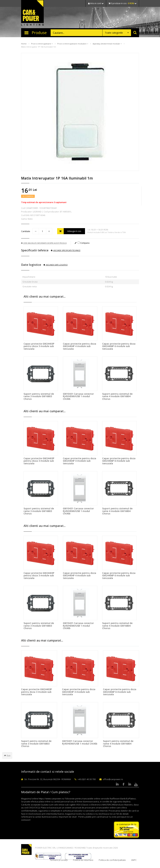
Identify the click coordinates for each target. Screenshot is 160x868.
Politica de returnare (83, 860)
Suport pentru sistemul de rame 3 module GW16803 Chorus (39, 396)
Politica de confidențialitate (112, 860)
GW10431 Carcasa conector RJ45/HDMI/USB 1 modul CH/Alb (78, 396)
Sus (7, 755)
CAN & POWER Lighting (32, 13)
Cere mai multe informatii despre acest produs (44, 243)
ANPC (134, 860)
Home (24, 44)
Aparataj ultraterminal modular (107, 44)
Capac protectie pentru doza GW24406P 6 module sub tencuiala (119, 346)
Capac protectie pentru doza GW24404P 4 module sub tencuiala (80, 346)
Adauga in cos (69, 231)
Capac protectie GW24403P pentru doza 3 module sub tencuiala (39, 346)
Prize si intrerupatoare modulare (73, 44)
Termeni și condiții (59, 860)
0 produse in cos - (122, 3)
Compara (84, 243)
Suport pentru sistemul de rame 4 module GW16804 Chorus (117, 396)
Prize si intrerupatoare (42, 44)
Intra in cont (96, 3)
